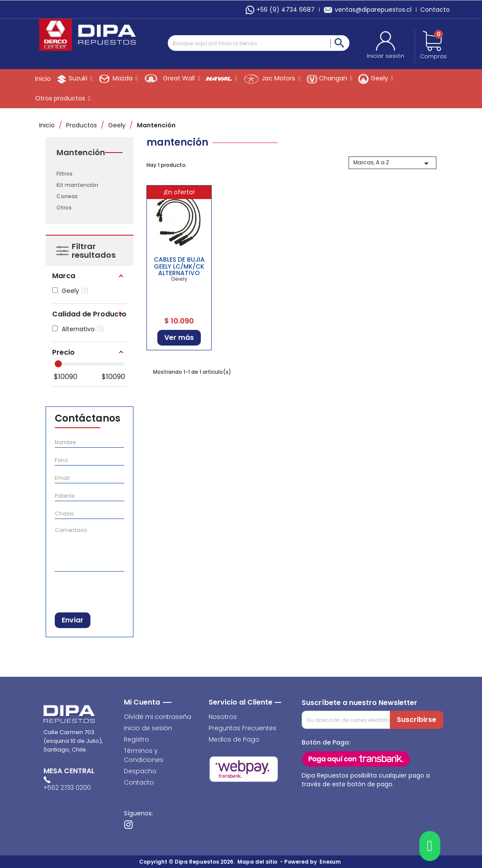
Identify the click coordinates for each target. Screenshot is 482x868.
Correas (67, 196)
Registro (136, 739)
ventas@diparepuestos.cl (367, 10)
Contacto (435, 10)
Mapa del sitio (257, 862)
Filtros (65, 174)
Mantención (81, 153)
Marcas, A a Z (393, 163)
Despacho (140, 771)
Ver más (179, 338)
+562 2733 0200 (67, 788)
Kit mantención (77, 185)
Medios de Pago (234, 739)
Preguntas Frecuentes (243, 728)
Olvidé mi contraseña (158, 717)
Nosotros (223, 717)
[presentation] (100, 590)
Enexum (331, 862)
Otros (64, 208)
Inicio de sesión (148, 728)
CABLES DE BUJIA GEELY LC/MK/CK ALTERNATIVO (179, 266)
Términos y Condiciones (144, 755)
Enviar (73, 620)
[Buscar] (259, 43)
